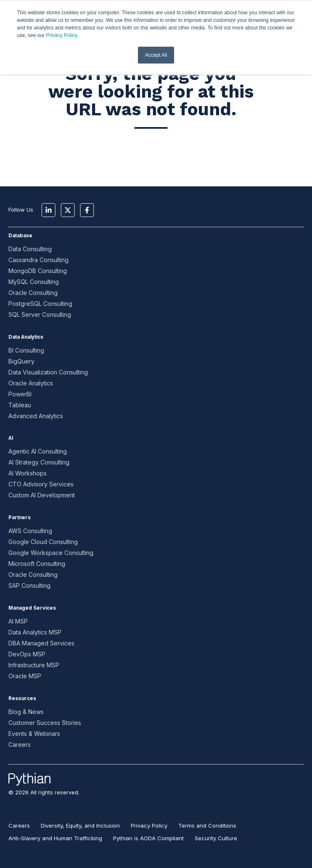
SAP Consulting (29, 585)
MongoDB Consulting (38, 271)
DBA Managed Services (41, 643)
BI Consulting (26, 350)
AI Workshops (28, 473)
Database (20, 236)
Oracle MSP (25, 676)
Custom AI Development (42, 495)
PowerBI (20, 394)
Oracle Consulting (33, 293)
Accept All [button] (156, 55)
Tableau (20, 405)
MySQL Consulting (34, 282)
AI (11, 438)
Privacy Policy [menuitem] (149, 826)
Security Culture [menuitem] (216, 838)
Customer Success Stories (45, 723)
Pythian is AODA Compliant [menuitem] (148, 838)
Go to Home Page (151, 157)
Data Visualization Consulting (48, 372)
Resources (22, 698)
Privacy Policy (61, 35)
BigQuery (21, 361)
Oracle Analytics (31, 383)
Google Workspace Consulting (51, 553)
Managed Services (32, 608)
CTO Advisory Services (41, 484)
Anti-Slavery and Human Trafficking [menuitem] (55, 838)
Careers (20, 745)
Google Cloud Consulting (43, 542)
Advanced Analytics (36, 416)
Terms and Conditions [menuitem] (207, 826)
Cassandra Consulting (38, 260)
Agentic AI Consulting (38, 451)
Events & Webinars (34, 734)
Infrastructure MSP (34, 665)
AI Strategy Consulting (39, 462)
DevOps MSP (27, 654)
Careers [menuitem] (19, 826)
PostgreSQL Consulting (40, 304)
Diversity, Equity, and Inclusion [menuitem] (80, 826)
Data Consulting (30, 249)
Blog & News (26, 712)
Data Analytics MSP (35, 632)
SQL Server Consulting (40, 315)
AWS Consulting (30, 531)
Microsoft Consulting (37, 564)
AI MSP (18, 621)
